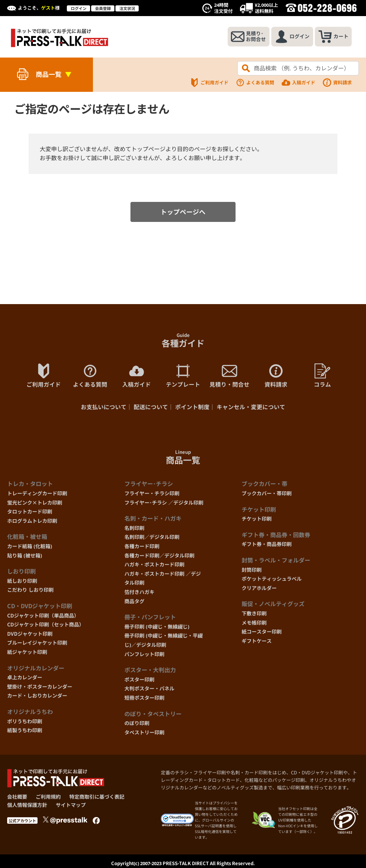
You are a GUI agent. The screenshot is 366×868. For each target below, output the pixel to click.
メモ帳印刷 (254, 624)
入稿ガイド (298, 83)
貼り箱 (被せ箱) (25, 557)
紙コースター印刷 (262, 633)
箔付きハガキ (139, 593)
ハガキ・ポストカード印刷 (154, 566)
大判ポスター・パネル (149, 690)
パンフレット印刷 (144, 655)
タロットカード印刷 (30, 513)
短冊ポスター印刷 (144, 699)
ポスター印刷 (139, 681)
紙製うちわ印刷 (25, 732)
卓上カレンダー (25, 679)
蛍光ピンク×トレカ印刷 (35, 504)
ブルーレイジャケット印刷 (37, 644)
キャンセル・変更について (251, 408)
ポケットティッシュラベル (272, 580)
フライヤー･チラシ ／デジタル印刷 (164, 504)
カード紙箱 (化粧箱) (30, 548)
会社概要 (17, 798)
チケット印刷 (257, 520)
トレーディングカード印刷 (37, 495)
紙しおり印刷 (22, 582)
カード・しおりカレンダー (37, 697)
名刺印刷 (134, 529)
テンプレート (183, 377)
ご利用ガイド (209, 83)
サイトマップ (71, 806)
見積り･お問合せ (247, 37)
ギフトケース (257, 642)
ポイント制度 (192, 408)
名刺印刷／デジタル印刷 (152, 538)
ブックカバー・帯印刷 (267, 495)
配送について (151, 408)
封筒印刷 (252, 571)
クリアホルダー (259, 589)
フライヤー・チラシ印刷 (152, 495)
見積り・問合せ (229, 377)
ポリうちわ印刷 (25, 722)
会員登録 (103, 8)
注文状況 (127, 8)
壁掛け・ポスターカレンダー (40, 688)
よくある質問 (255, 83)
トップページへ (183, 212)
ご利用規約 (48, 798)
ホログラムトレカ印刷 (32, 522)
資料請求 (337, 83)
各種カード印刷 (142, 548)
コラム (322, 377)
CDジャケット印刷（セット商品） (46, 626)
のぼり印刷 (137, 725)
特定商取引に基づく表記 (97, 798)
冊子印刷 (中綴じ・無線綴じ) (157, 628)
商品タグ (134, 602)
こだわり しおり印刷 (30, 591)
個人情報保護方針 (27, 806)
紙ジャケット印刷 (27, 653)
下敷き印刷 (254, 615)
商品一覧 (49, 74)
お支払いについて (104, 408)
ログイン (79, 8)
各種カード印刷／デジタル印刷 (159, 557)
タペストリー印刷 (144, 733)
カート (333, 37)
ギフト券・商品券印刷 (267, 545)
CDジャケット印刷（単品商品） (43, 617)
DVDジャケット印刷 (30, 635)
